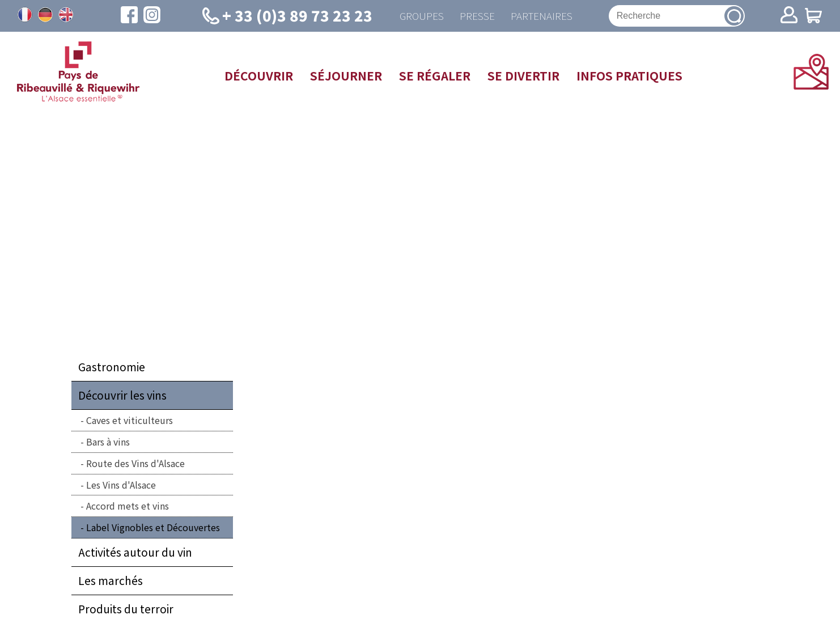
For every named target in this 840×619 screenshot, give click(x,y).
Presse (477, 16)
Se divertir (523, 76)
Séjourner (346, 76)
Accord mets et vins (128, 507)
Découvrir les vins (122, 396)
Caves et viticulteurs (130, 421)
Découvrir (259, 76)
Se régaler (435, 76)
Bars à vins (108, 442)
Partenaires (543, 16)
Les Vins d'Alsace (121, 485)
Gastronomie (112, 368)
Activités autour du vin (135, 553)
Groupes (420, 16)
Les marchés (111, 581)
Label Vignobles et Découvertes (153, 528)
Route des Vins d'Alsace (135, 464)
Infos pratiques (629, 76)
